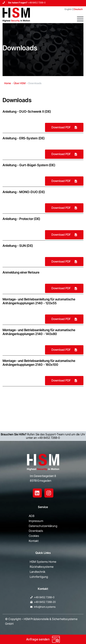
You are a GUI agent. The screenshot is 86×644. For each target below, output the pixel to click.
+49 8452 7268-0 (37, 3)
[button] (80, 19)
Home (8, 83)
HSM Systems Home (43, 562)
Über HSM (20, 83)
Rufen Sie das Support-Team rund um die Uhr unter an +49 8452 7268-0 (43, 436)
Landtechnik (38, 572)
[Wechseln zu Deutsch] (78, 9)
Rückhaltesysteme (42, 567)
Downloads (36, 531)
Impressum (36, 521)
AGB (32, 516)
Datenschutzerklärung (43, 526)
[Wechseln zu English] (67, 9)
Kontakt (34, 541)
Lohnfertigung (39, 577)
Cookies (34, 536)
